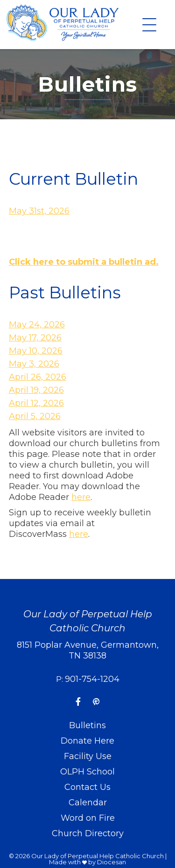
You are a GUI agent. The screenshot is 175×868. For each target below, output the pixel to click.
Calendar (88, 803)
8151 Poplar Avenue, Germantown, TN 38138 (88, 650)
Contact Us (87, 787)
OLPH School (87, 772)
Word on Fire (88, 818)
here (81, 497)
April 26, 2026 (38, 377)
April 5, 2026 (35, 416)
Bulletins (87, 725)
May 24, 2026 (37, 325)
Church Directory (88, 833)
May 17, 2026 (35, 338)
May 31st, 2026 (39, 211)
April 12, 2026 (36, 403)
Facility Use (88, 756)
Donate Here (87, 741)
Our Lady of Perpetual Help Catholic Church (98, 856)
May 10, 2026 (36, 351)
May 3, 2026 (34, 364)
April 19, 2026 (36, 390)
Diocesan (112, 862)
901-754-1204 (92, 679)
